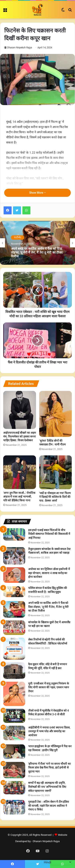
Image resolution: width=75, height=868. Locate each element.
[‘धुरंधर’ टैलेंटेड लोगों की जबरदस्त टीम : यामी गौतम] (56, 414)
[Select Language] (57, 862)
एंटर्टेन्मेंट (18, 237)
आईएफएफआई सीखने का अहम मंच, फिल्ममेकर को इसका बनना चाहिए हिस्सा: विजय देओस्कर (19, 436)
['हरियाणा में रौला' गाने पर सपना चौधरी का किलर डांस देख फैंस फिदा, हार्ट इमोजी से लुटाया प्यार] (14, 770)
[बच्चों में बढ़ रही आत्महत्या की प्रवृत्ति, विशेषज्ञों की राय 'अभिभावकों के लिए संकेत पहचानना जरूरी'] (14, 788)
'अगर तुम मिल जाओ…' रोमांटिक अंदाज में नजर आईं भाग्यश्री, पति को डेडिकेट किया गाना (19, 497)
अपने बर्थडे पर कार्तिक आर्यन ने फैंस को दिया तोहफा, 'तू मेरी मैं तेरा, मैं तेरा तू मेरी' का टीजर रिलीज (37, 252)
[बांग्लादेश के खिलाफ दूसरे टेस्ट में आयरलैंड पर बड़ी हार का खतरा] (14, 628)
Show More (37, 193)
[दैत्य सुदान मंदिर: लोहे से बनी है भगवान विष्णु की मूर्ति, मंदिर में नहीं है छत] (14, 671)
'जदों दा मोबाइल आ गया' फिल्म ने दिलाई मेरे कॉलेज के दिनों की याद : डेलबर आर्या (55, 497)
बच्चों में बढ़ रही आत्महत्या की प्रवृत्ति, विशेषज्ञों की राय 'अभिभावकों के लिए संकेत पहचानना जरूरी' (47, 787)
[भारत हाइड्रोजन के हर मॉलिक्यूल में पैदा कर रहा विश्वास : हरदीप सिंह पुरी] (14, 752)
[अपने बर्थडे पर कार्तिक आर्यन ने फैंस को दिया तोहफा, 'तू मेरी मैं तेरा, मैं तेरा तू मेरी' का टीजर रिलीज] (14, 609)
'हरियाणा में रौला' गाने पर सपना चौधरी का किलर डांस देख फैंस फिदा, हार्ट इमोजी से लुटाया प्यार (49, 768)
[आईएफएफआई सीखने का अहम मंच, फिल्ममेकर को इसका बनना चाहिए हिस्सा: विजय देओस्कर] (20, 410)
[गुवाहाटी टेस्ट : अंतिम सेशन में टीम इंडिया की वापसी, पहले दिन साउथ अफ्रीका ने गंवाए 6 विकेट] (14, 807)
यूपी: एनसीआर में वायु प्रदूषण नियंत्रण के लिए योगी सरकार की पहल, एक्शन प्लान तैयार (49, 687)
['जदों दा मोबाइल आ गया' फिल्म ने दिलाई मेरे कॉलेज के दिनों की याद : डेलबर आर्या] (56, 472)
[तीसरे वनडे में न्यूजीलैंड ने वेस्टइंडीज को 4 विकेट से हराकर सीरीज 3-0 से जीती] (14, 716)
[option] (37, 243)
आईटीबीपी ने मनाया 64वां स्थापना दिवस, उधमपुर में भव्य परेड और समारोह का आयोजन (49, 731)
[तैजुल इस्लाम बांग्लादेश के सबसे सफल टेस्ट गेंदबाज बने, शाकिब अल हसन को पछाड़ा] (14, 556)
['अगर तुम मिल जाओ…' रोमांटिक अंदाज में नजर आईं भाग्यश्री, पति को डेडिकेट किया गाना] (20, 472)
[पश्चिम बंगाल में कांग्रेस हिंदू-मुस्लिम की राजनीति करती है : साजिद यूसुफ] (14, 592)
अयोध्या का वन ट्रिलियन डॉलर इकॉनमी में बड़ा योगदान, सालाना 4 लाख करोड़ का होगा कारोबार (49, 573)
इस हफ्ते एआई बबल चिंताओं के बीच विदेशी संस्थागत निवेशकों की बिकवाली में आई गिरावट (49, 534)
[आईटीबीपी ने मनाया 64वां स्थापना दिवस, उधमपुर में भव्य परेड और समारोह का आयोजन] (14, 733)
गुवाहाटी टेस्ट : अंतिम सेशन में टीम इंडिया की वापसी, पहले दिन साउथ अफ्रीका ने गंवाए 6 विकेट (49, 806)
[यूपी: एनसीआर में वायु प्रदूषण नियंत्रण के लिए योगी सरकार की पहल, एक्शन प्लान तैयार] (14, 694)
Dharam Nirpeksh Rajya (20, 48)
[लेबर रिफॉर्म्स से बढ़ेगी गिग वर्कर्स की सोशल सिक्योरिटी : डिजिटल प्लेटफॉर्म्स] (14, 649)
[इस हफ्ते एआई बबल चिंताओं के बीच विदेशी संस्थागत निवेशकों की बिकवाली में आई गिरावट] (14, 535)
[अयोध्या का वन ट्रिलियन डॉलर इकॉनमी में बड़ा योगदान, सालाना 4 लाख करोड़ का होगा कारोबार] (14, 575)
